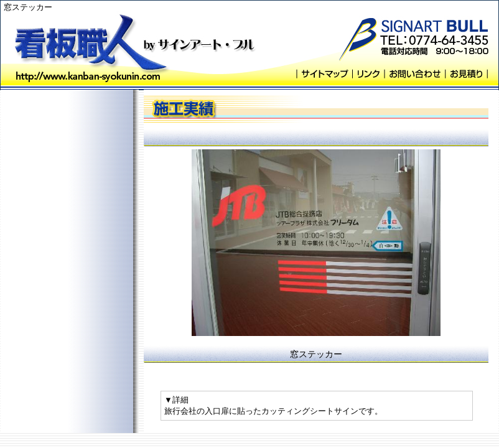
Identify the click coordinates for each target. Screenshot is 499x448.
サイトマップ (324, 74)
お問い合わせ (414, 74)
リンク (368, 74)
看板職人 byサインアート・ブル (91, 45)
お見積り (466, 74)
